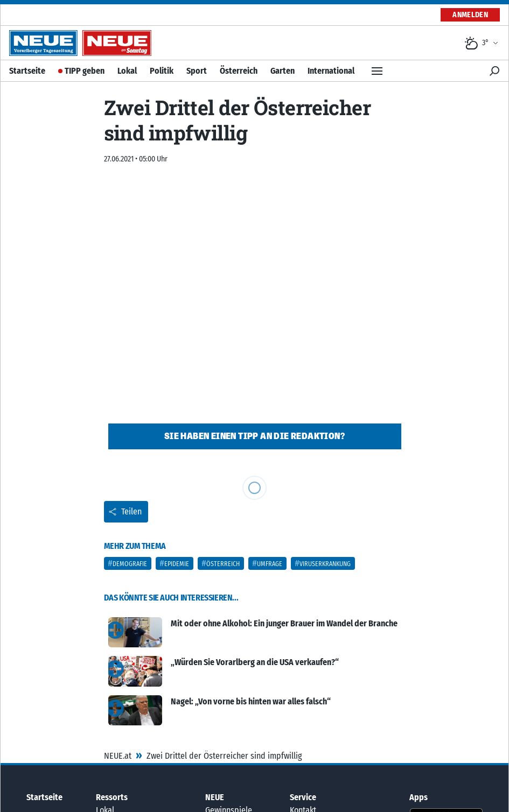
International (331, 71)
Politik (162, 71)
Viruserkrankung (325, 564)
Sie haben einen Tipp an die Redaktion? (255, 436)
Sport (197, 71)
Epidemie (177, 564)
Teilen (125, 511)
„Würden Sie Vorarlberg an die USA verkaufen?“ (255, 662)
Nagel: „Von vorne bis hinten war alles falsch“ (251, 701)
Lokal (127, 71)
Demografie (130, 564)
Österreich (239, 71)
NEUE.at (118, 756)
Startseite (27, 71)
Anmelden (470, 15)
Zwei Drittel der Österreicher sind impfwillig (224, 756)
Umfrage (270, 564)
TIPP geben (85, 71)
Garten (283, 71)
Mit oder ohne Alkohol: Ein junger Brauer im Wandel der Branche (284, 623)
